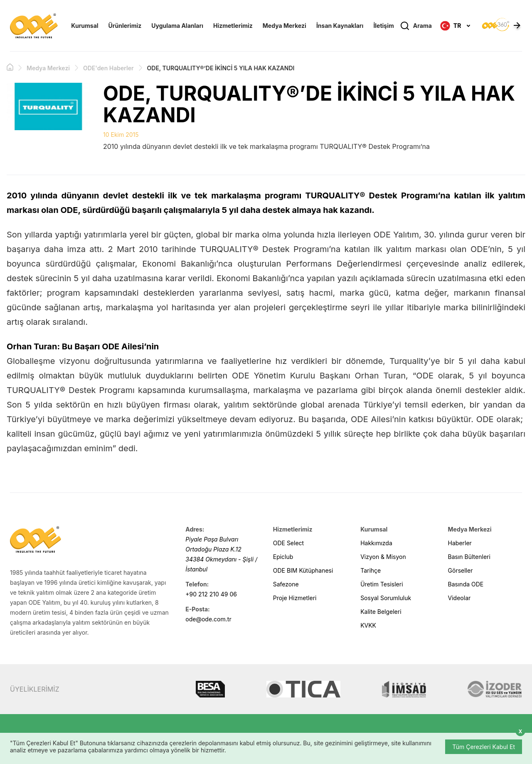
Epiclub (283, 557)
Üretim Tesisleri (382, 584)
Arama (416, 26)
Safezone (286, 584)
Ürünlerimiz (125, 26)
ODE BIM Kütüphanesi (303, 570)
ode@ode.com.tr (208, 619)
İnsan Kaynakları (340, 26)
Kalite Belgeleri (381, 612)
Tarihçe (371, 570)
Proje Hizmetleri (295, 598)
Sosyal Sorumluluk (386, 598)
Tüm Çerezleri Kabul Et (484, 747)
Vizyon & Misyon (383, 557)
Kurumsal (85, 26)
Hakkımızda (376, 543)
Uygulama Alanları (177, 26)
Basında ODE (466, 584)
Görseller (461, 570)
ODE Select (288, 543)
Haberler (460, 543)
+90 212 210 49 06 (211, 594)
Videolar (459, 598)
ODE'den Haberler (108, 68)
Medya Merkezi (284, 26)
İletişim (383, 26)
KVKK (368, 625)
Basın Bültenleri (469, 557)
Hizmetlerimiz (233, 26)
